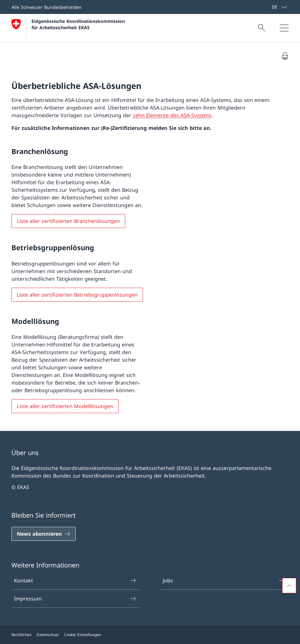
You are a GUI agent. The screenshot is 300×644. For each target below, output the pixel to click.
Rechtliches (21, 635)
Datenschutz (48, 635)
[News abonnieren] (44, 534)
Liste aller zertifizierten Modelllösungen (65, 406)
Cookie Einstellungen (82, 635)
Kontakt (75, 580)
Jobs (224, 580)
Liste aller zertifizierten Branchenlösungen (68, 221)
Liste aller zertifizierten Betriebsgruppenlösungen (77, 295)
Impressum (75, 599)
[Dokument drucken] (285, 56)
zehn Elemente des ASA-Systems (172, 115)
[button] (289, 586)
